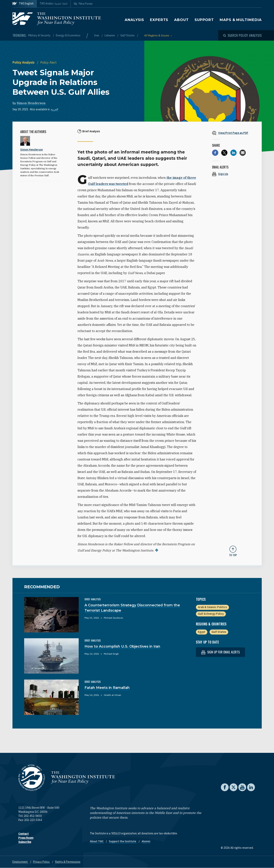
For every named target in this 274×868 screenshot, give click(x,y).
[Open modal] (242, 35)
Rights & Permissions (68, 862)
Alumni (146, 841)
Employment (20, 862)
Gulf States (128, 35)
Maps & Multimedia (241, 20)
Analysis (134, 20)
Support (204, 20)
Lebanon (110, 35)
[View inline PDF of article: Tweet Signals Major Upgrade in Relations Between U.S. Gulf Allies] (233, 133)
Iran (97, 35)
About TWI (97, 841)
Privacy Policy (42, 862)
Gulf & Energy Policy (211, 614)
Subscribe (25, 842)
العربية (54, 109)
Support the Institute (123, 841)
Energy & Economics (68, 35)
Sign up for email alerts (220, 652)
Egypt (202, 632)
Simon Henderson (31, 103)
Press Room (26, 838)
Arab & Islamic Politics (212, 607)
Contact (23, 834)
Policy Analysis (24, 62)
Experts (159, 20)
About (181, 20)
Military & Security (40, 35)
